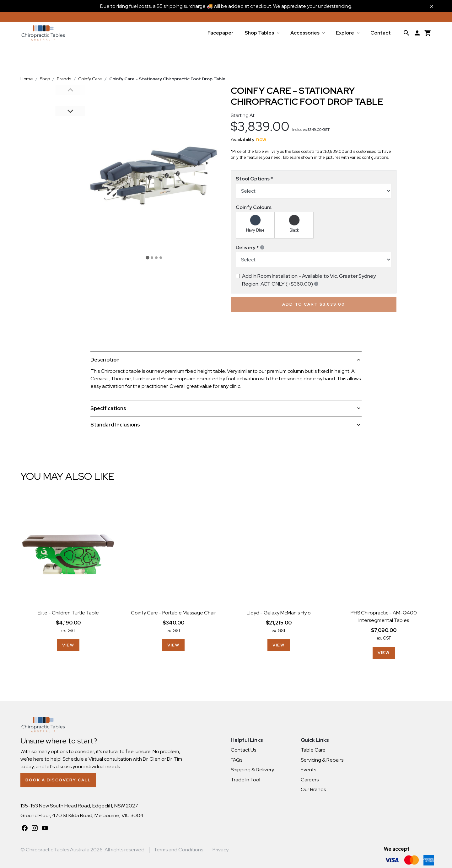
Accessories (305, 33)
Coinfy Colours (254, 207)
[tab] (147, 257)
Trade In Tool (245, 780)
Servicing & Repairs (322, 760)
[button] (70, 100)
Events (308, 770)
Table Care (313, 750)
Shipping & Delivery (252, 770)
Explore (345, 33)
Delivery (250, 247)
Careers (310, 780)
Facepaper (220, 33)
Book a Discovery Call (58, 780)
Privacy (221, 850)
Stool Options (254, 179)
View (68, 645)
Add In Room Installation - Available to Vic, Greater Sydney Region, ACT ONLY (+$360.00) (309, 280)
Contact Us (243, 750)
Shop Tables (259, 33)
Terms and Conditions (178, 850)
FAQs (237, 760)
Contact (381, 33)
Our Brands (313, 789)
